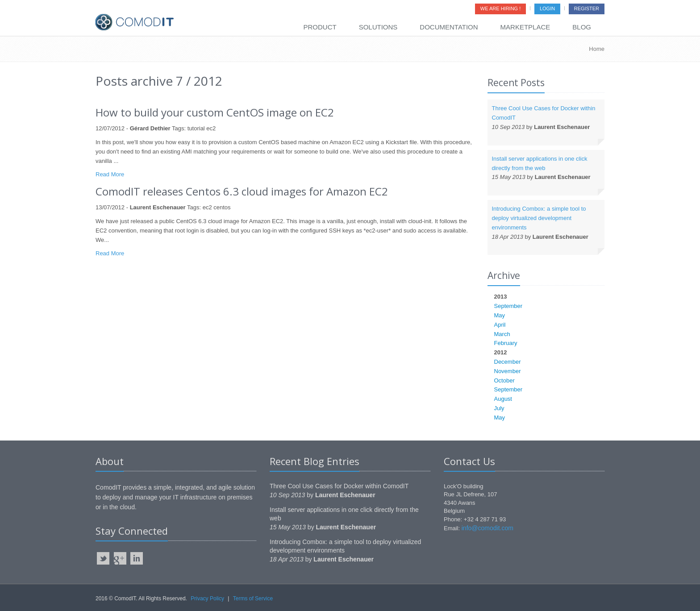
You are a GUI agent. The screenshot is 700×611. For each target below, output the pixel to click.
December (508, 362)
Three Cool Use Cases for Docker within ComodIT (339, 486)
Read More (110, 174)
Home (597, 49)
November (508, 371)
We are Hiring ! (500, 8)
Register (587, 8)
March (502, 334)
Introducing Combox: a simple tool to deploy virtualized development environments (539, 218)
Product (320, 27)
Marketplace (525, 27)
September (508, 306)
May (500, 315)
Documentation (449, 27)
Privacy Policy (207, 599)
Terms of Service (253, 599)
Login (547, 8)
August (503, 399)
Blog (582, 27)
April (500, 325)
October (504, 380)
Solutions (378, 27)
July (499, 408)
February (506, 343)
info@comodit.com (487, 528)
